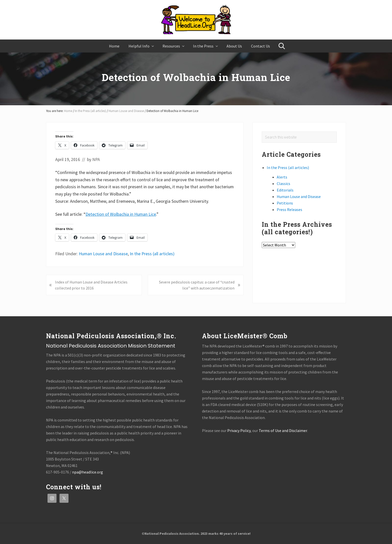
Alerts (282, 177)
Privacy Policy (239, 430)
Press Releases (289, 209)
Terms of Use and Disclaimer (283, 430)
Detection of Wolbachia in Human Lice (121, 214)
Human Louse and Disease (103, 254)
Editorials (285, 190)
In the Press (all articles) (152, 254)
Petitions (285, 203)
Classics (283, 183)
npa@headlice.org (87, 472)
